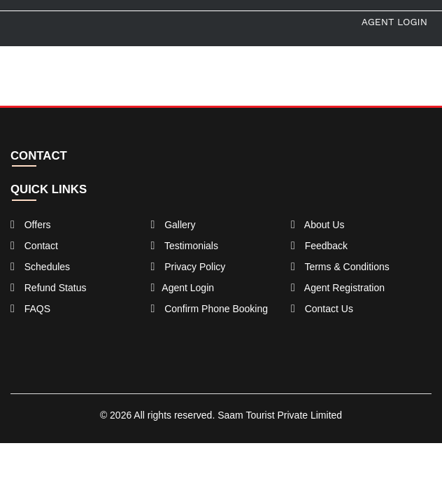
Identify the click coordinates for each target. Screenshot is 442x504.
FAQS (30, 309)
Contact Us (322, 309)
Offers (31, 225)
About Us (318, 225)
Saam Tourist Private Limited (280, 415)
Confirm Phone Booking (209, 309)
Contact (34, 246)
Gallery (173, 225)
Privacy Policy (188, 267)
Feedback (319, 246)
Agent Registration (338, 288)
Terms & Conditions (340, 267)
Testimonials (184, 246)
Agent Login (394, 22)
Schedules (40, 267)
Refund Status (48, 288)
